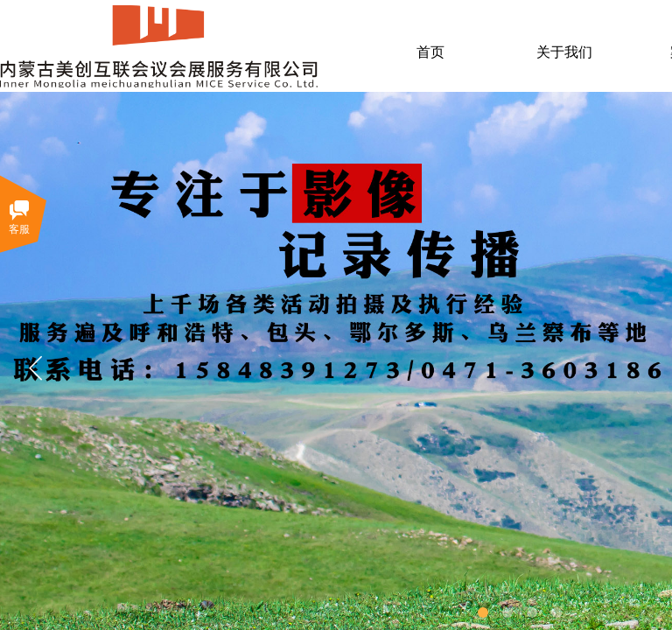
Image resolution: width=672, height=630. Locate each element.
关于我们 (564, 52)
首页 (430, 52)
